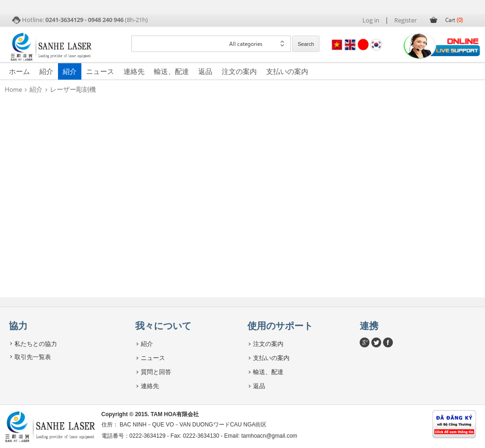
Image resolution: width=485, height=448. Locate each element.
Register (405, 20)
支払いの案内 (287, 71)
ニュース (100, 71)
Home (13, 89)
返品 (205, 71)
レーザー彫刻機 (73, 89)
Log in (371, 20)
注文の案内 (239, 71)
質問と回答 (156, 372)
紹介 (46, 71)
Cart (454, 20)
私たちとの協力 (36, 344)
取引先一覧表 (33, 357)
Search (306, 44)
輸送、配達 (171, 71)
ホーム (19, 71)
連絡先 (134, 71)
